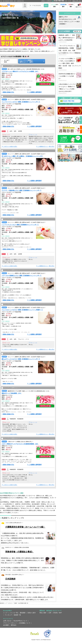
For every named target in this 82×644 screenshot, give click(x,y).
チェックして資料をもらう (11, 66)
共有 (25, 5)
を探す (63, 6)
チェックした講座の (31, 61)
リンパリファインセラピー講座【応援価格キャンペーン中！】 (21, 102)
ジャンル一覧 (14, 613)
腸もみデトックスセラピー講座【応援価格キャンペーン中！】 (21, 359)
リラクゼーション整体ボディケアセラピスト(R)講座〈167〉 (20, 71)
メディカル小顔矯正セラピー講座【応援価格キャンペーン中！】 (22, 276)
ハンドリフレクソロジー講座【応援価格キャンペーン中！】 (20, 225)
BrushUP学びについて (20, 621)
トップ (5, 613)
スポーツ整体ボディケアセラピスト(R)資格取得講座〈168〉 (20, 444)
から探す (55, 6)
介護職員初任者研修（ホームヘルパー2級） (25, 527)
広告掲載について (25, 623)
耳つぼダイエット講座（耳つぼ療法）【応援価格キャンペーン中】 (22, 156)
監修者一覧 (17, 615)
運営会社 (14, 625)
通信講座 (23, 613)
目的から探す (32, 613)
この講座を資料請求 (35, 92)
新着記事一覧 (77, 31)
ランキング (8, 615)
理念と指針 (43, 613)
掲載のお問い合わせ (77, 1)
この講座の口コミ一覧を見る (46, 147)
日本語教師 (10, 579)
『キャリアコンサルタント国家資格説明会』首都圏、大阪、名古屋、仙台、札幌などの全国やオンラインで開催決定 (70, 50)
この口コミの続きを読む (10, 147)
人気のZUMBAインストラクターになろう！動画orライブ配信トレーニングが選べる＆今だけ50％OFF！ (70, 89)
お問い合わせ (7, 621)
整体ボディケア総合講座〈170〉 (12, 393)
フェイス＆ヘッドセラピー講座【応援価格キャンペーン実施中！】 (22, 310)
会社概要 (6, 625)
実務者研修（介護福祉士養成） (19, 552)
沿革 (50, 613)
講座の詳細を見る (9, 92)
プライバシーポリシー (10, 623)
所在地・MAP (58, 613)
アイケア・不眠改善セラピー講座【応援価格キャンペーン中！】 (22, 190)
